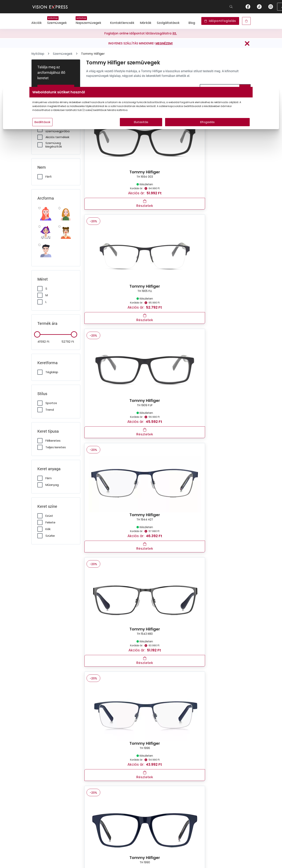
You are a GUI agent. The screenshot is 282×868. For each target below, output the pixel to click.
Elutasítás (141, 130)
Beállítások (90, 130)
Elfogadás (179, 130)
